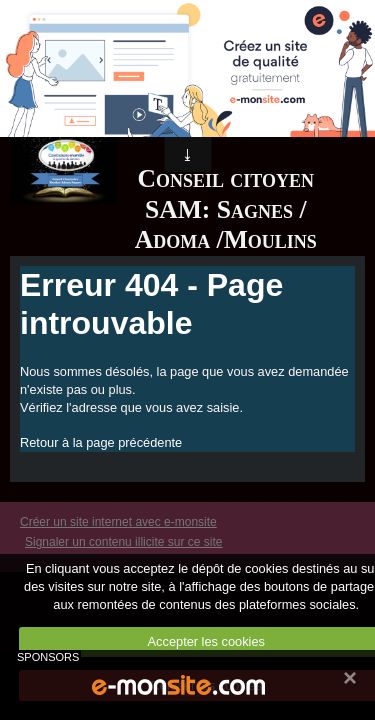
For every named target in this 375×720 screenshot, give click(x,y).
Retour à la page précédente (101, 442)
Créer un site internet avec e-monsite (118, 522)
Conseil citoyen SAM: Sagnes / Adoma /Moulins (226, 209)
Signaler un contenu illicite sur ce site (123, 542)
